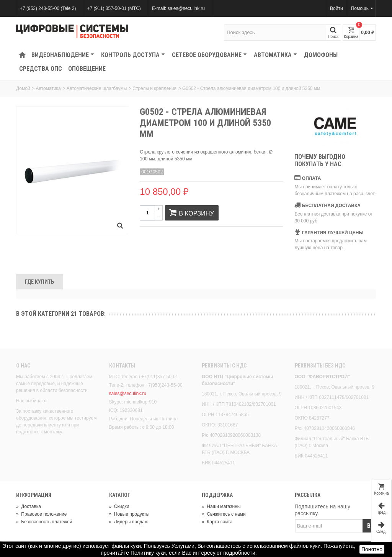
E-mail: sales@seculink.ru (178, 8)
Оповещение (87, 69)
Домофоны (321, 55)
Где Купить (39, 282)
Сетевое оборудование (209, 55)
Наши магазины (221, 506)
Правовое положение (41, 514)
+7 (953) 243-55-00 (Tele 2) (48, 8)
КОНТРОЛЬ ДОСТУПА (133, 55)
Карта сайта (217, 522)
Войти (336, 8)
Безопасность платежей (44, 522)
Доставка (29, 506)
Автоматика (275, 55)
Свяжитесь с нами (224, 514)
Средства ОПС (41, 69)
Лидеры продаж (129, 522)
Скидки (119, 506)
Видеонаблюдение (63, 55)
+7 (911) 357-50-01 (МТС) (114, 8)
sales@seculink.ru (128, 394)
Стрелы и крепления (154, 88)
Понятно (372, 549)
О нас (23, 366)
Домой (23, 88)
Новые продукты (129, 514)
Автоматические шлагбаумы (97, 88)
